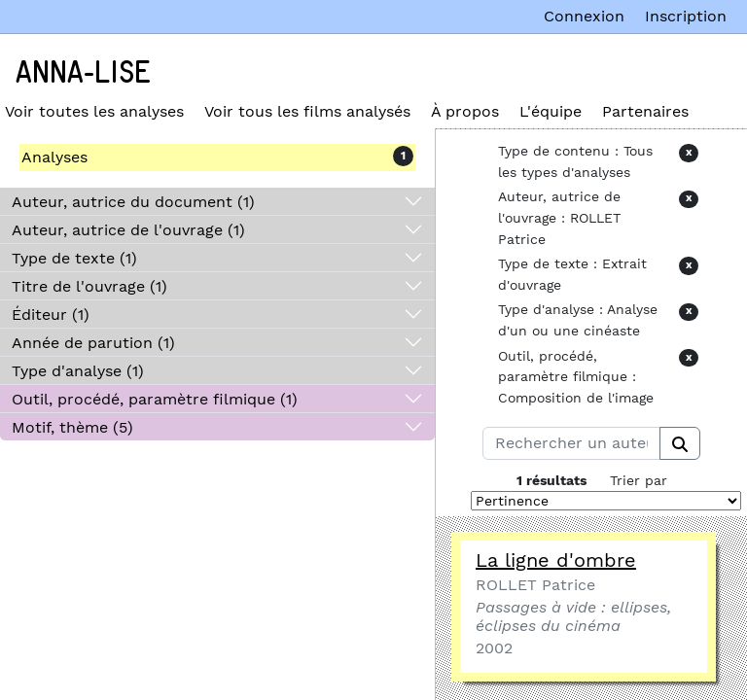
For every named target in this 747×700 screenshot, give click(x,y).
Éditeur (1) (51, 315)
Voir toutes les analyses (94, 111)
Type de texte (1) (74, 258)
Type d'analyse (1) (78, 371)
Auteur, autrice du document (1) (133, 202)
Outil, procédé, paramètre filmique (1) (155, 399)
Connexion (584, 16)
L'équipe (551, 111)
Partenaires (645, 111)
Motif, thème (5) (72, 427)
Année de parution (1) (93, 343)
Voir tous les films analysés (307, 111)
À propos (465, 111)
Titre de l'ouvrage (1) (89, 286)
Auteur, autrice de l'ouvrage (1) (128, 230)
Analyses (54, 157)
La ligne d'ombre (556, 560)
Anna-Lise (83, 73)
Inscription (686, 16)
